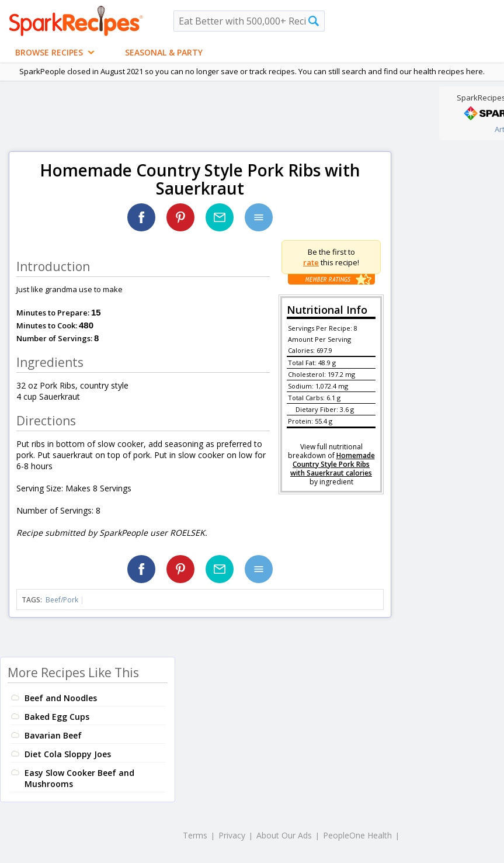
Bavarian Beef (53, 735)
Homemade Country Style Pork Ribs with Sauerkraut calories (333, 464)
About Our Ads (284, 835)
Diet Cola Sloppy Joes (68, 754)
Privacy (232, 835)
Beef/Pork (62, 600)
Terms (195, 835)
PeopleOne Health (357, 835)
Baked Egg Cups (57, 717)
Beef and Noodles (61, 698)
